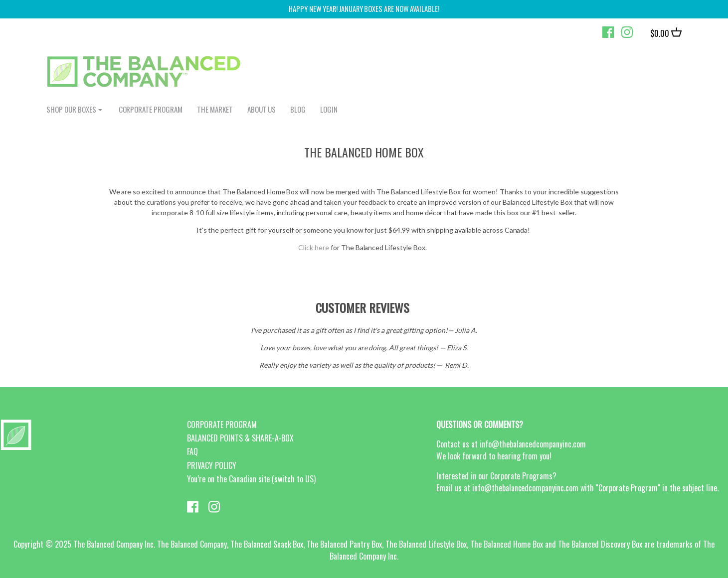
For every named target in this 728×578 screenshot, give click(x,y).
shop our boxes (71, 109)
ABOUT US (262, 109)
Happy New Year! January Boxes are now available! (364, 9)
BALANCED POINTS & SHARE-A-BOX (240, 438)
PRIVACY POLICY (212, 465)
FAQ (192, 451)
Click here (314, 247)
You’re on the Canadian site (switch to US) (251, 479)
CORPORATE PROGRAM (151, 109)
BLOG (298, 109)
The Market (215, 109)
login (329, 109)
